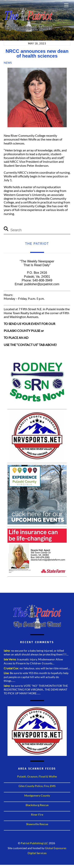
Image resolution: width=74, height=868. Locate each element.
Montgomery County (37, 795)
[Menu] (66, 5)
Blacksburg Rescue (37, 805)
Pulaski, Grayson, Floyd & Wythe (37, 776)
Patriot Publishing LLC (34, 843)
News (8, 63)
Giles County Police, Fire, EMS (37, 786)
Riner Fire (37, 815)
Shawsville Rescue (37, 824)
